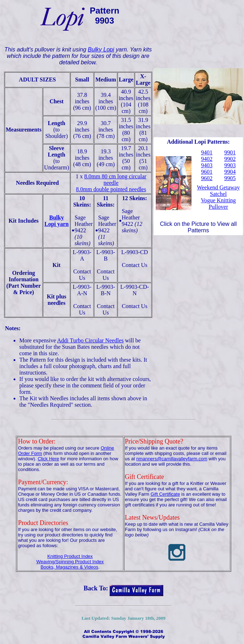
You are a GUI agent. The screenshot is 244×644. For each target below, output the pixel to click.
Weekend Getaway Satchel (218, 191)
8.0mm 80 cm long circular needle (115, 180)
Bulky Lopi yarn (56, 221)
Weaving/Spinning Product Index (70, 562)
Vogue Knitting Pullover (218, 204)
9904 (230, 172)
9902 (230, 159)
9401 (207, 152)
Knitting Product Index (70, 556)
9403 (207, 165)
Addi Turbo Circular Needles (90, 340)
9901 (230, 152)
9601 (207, 172)
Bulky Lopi (101, 49)
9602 (207, 178)
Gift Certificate (165, 494)
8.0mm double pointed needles (111, 189)
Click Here (48, 459)
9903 (230, 165)
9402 (207, 159)
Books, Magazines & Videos (69, 567)
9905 (230, 178)
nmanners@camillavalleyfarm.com (172, 459)
